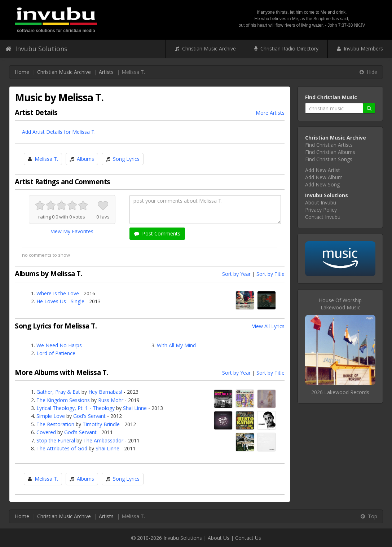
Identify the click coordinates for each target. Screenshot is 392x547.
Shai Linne (135, 408)
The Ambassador (103, 440)
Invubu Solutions (36, 49)
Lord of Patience (56, 353)
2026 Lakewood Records (340, 392)
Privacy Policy (321, 210)
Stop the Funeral (56, 440)
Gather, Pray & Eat (58, 392)
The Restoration (55, 424)
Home (22, 72)
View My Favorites (72, 231)
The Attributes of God (62, 448)
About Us (219, 538)
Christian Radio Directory (286, 48)
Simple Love (51, 416)
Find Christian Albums (330, 152)
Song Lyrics (126, 159)
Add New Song (322, 184)
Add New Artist (323, 170)
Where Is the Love (58, 293)
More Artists (270, 113)
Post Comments (157, 233)
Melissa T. (46, 159)
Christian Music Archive (205, 48)
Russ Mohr (111, 400)
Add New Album (324, 177)
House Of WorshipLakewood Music (340, 304)
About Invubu (321, 202)
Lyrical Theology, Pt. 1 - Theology (76, 408)
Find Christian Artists (329, 145)
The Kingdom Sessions (63, 400)
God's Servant (89, 416)
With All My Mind (176, 345)
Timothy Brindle (101, 424)
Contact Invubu (323, 217)
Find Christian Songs (329, 159)
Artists (106, 72)
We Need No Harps (59, 345)
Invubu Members (360, 48)
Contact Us (248, 538)
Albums (85, 159)
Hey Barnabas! (105, 392)
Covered (46, 432)
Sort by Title (270, 274)
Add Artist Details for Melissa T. (59, 132)
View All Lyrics (268, 326)
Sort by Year (236, 274)
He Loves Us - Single (60, 301)
